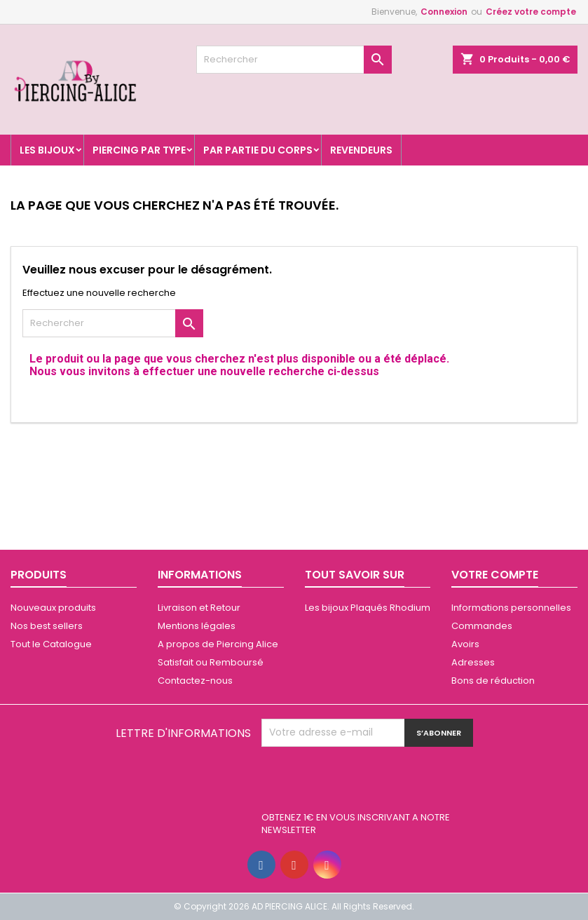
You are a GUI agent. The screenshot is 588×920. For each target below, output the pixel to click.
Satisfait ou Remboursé (211, 662)
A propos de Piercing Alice (218, 644)
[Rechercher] (294, 60)
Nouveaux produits (53, 608)
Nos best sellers (47, 626)
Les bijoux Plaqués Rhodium (368, 608)
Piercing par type (139, 150)
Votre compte (495, 575)
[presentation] (368, 781)
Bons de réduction (493, 681)
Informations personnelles (511, 608)
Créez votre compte (531, 12)
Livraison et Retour (199, 608)
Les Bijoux (47, 150)
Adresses (473, 662)
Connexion (444, 12)
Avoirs (465, 644)
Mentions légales (197, 626)
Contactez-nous (195, 681)
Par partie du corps (258, 150)
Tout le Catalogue (51, 644)
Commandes (482, 626)
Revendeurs (361, 150)
